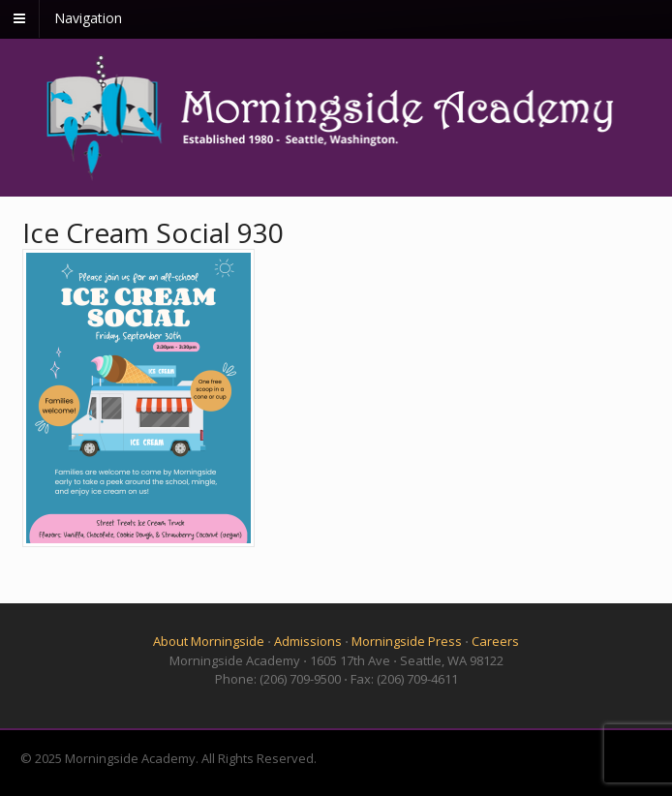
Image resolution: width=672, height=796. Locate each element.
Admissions (308, 641)
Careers (495, 641)
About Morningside (209, 641)
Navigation (88, 18)
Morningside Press (407, 641)
